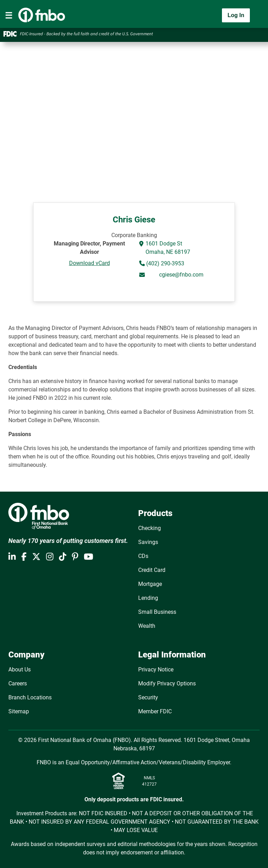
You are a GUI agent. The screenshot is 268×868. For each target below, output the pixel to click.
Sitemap (19, 711)
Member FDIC (155, 711)
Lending (148, 598)
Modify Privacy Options (167, 683)
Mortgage (150, 584)
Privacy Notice (156, 670)
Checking (150, 528)
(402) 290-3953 (165, 263)
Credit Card (152, 570)
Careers (18, 683)
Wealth (147, 626)
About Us (20, 670)
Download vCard (90, 263)
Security (148, 697)
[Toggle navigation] (9, 15)
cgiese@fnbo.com (181, 275)
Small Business (157, 612)
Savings (148, 542)
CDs (143, 556)
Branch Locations (30, 697)
